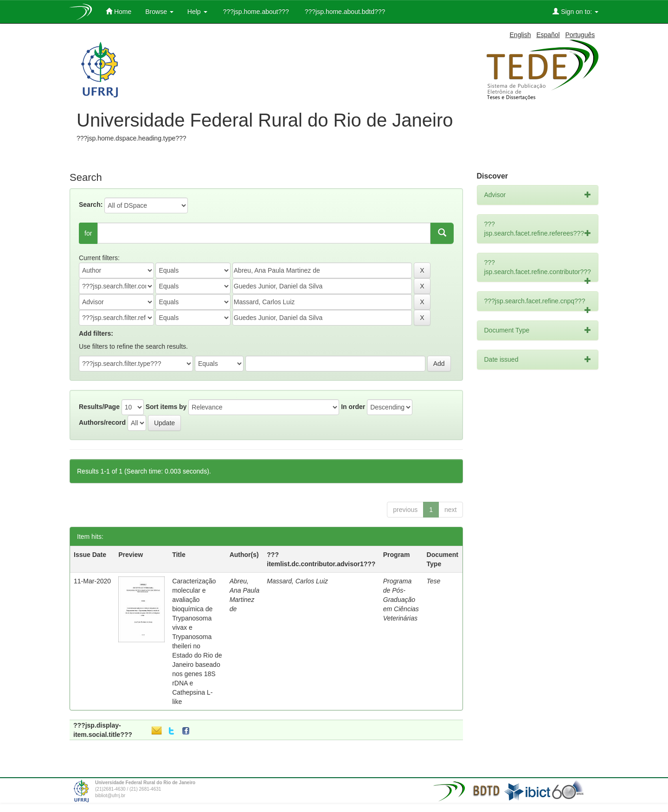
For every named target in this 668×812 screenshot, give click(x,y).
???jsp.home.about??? (255, 12)
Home (119, 11)
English (520, 35)
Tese (434, 581)
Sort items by (166, 407)
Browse (159, 12)
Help (197, 12)
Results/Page (99, 407)
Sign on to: (575, 11)
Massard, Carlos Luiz (297, 581)
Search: (91, 205)
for (88, 233)
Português (580, 35)
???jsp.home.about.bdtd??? (344, 12)
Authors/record (102, 422)
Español (548, 35)
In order (353, 407)
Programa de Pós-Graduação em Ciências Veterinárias (401, 600)
